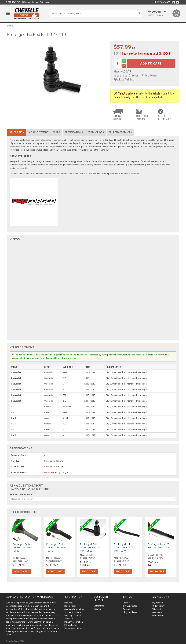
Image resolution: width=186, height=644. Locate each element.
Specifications (74, 132)
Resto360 (69, 603)
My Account (158, 603)
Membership (158, 615)
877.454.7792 (13, 2)
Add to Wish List (124, 79)
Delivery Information (74, 622)
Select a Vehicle (127, 93)
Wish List (157, 609)
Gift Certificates (130, 606)
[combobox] (93, 499)
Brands (126, 603)
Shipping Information (74, 609)
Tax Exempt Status (73, 612)
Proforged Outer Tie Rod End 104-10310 (56, 547)
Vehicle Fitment (39, 132)
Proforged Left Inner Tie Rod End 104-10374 (124, 547)
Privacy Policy (71, 625)
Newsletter (157, 612)
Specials (127, 609)
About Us (69, 619)
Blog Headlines (130, 612)
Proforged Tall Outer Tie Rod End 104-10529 (91, 547)
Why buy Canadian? (73, 615)
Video (57, 132)
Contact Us (28, 2)
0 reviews (133, 75)
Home (10, 26)
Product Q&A (96, 132)
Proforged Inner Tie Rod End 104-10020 (159, 546)
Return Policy (70, 606)
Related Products (120, 132)
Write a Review (149, 75)
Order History (158, 606)
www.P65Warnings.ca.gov (56, 472)
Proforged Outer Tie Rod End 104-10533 (22, 547)
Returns (97, 609)
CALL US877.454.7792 (164, 117)
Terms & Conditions (73, 628)
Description (17, 132)
